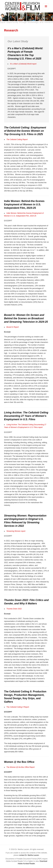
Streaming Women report (16, 531)
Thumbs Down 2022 (14, 609)
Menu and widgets (46, 9)
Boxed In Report (13, 327)
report (23, 64)
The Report (18, 707)
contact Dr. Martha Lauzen (29, 855)
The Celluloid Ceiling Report (17, 139)
